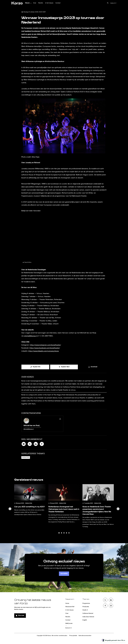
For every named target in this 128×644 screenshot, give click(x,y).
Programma (86, 603)
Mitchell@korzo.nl (29, 429)
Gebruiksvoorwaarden (85, 636)
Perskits (41, 3)
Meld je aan (69, 623)
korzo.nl (113, 3)
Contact (58, 3)
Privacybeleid (73, 636)
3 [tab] (64, 534)
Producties (26, 457)
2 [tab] (62, 534)
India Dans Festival (88, 617)
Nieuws (27, 3)
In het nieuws (49, 3)
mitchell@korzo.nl (30, 336)
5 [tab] (69, 534)
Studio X (85, 610)
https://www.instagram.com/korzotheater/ (45, 345)
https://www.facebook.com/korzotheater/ (45, 348)
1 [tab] (59, 534)
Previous (10, 510)
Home (67, 603)
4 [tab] (66, 534)
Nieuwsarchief (70, 607)
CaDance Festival (88, 613)
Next (118, 510)
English (85, 620)
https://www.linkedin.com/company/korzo (44, 351)
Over (35, 3)
